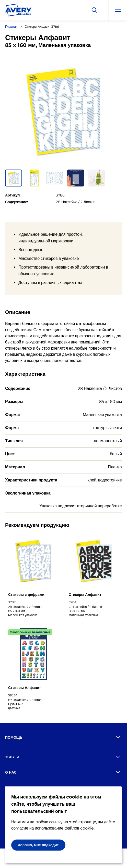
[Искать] (95, 10)
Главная (11, 27)
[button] (14, 178)
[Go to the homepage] (18, 11)
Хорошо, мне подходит (38, 845)
